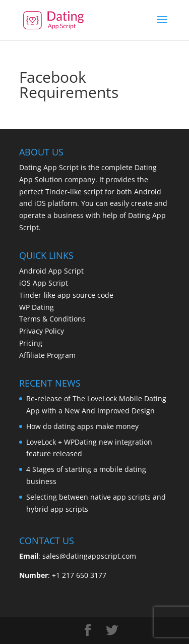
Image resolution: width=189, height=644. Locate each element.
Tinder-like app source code (66, 295)
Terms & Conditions (52, 319)
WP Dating (37, 307)
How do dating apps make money (82, 426)
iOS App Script (44, 283)
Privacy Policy (42, 331)
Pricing (31, 343)
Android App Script (51, 271)
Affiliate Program (47, 355)
